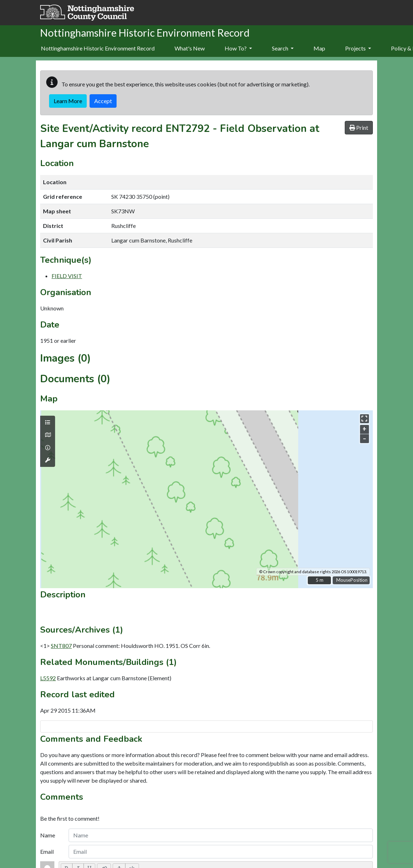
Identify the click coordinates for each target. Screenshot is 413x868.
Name (48, 835)
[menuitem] (190, 49)
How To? (238, 48)
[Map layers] (48, 422)
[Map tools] (48, 460)
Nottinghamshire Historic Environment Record (98, 48)
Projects (358, 48)
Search (283, 48)
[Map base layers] (48, 435)
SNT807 (61, 646)
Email (47, 851)
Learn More (68, 101)
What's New (190, 48)
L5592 (48, 678)
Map (319, 48)
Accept (103, 101)
